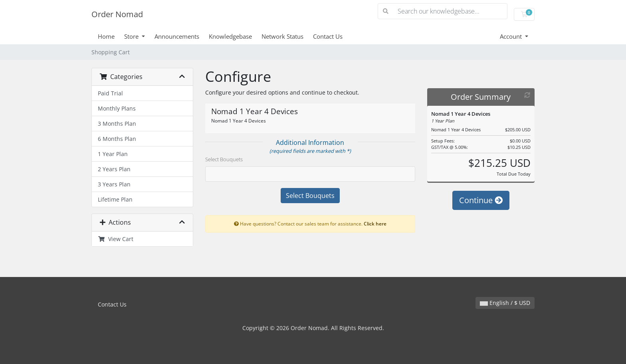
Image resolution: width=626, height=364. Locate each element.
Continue (481, 200)
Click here (375, 224)
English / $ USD (505, 303)
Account (512, 36)
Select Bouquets (224, 159)
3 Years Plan (114, 184)
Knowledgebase (230, 36)
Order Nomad (117, 14)
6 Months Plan (117, 139)
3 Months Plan (117, 124)
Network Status (282, 36)
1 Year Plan (113, 154)
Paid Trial (110, 93)
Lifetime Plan (115, 199)
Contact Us (328, 36)
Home (106, 36)
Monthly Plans (117, 108)
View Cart (116, 239)
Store (132, 36)
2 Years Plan (114, 169)
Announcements (177, 36)
